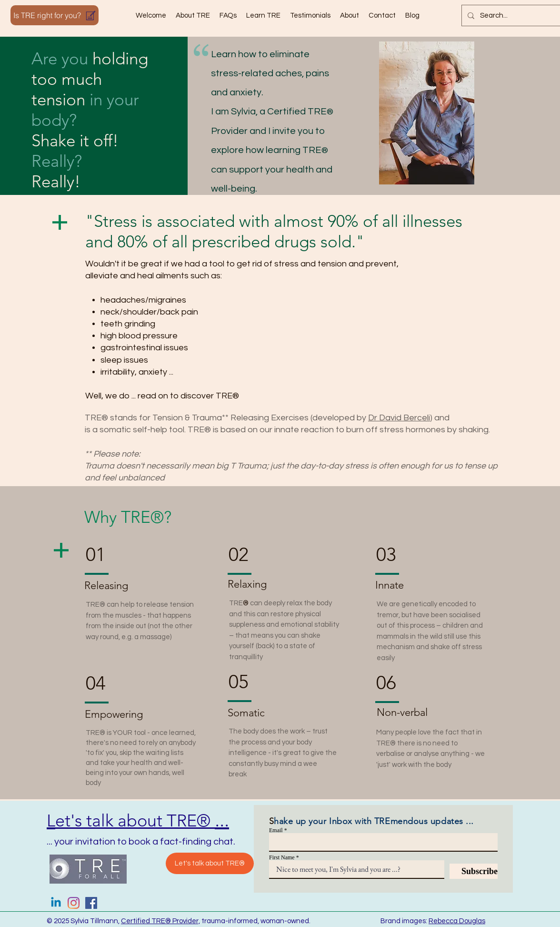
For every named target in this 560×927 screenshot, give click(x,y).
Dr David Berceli (399, 418)
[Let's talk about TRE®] (210, 863)
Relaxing (247, 584)
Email (276, 830)
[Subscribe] (474, 871)
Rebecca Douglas (457, 921)
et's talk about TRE (126, 820)
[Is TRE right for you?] (55, 15)
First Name (282, 857)
